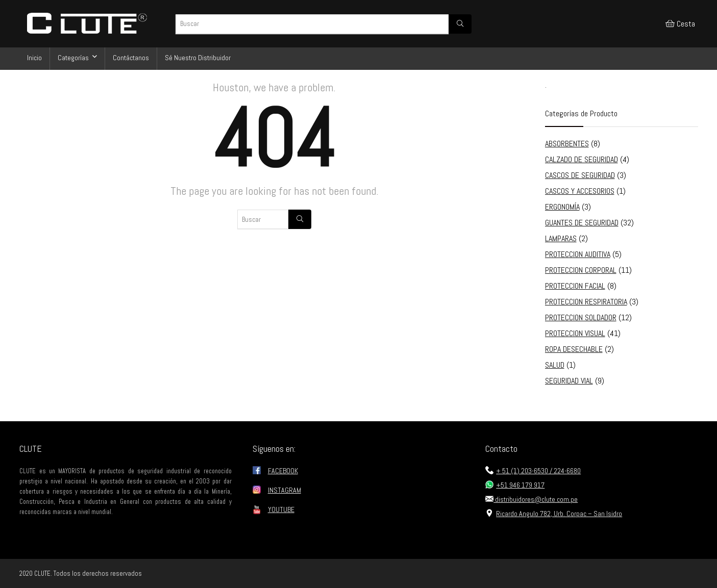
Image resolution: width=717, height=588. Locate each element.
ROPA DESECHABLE (574, 349)
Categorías (73, 58)
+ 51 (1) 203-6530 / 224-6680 (533, 471)
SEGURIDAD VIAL (569, 381)
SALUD (555, 365)
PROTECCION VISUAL (575, 333)
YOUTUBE (281, 509)
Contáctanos (131, 58)
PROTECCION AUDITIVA (578, 254)
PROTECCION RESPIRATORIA (586, 302)
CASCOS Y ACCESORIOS (580, 191)
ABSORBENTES (567, 144)
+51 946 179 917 (515, 485)
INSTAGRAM (285, 490)
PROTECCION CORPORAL (581, 270)
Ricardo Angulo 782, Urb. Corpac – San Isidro (554, 514)
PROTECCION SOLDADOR (581, 317)
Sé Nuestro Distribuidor (198, 58)
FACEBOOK (283, 471)
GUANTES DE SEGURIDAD (582, 223)
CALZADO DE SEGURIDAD (582, 159)
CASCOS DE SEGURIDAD (580, 175)
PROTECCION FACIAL (575, 286)
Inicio (34, 58)
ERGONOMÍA (562, 207)
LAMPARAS (561, 238)
